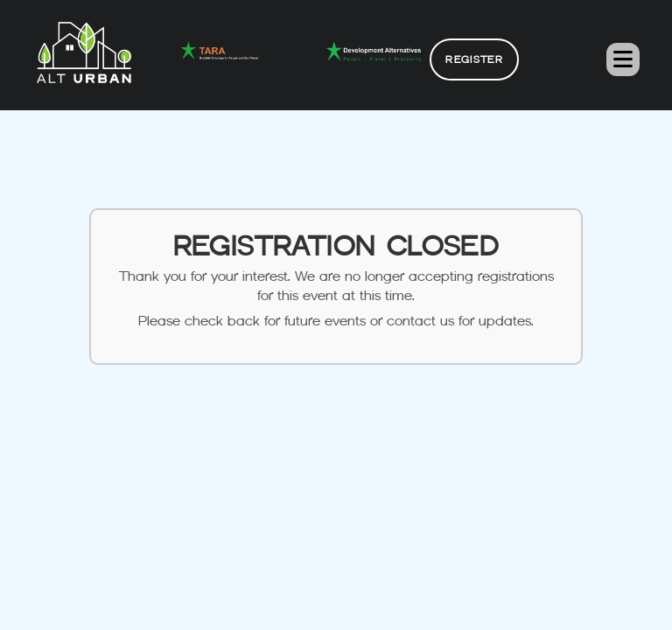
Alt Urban (401, 611)
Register (474, 59)
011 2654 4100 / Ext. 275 (336, 591)
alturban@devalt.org (336, 559)
